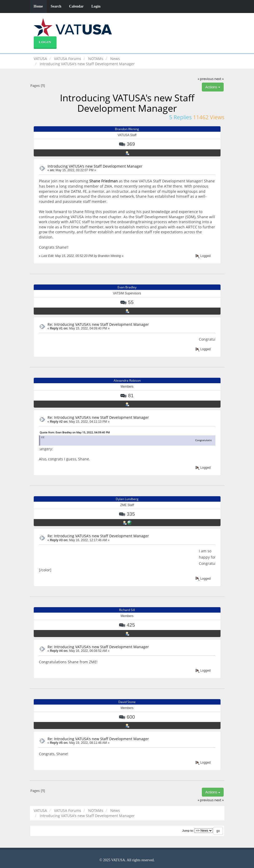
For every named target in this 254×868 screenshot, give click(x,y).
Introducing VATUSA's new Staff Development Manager (95, 166)
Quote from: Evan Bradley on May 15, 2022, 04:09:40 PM (75, 432)
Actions (213, 87)
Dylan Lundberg (127, 499)
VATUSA (40, 59)
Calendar (76, 6)
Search (56, 6)
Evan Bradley (127, 287)
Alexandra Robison (127, 380)
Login (96, 6)
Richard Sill (127, 610)
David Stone (127, 702)
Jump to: (188, 831)
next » (219, 79)
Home (38, 6)
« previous (206, 79)
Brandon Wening (127, 129)
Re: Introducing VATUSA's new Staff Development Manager (98, 324)
